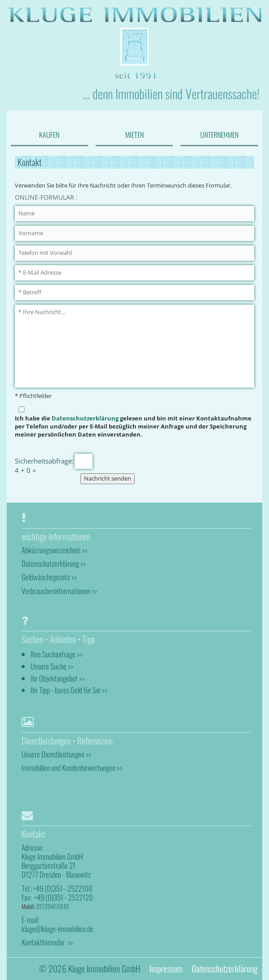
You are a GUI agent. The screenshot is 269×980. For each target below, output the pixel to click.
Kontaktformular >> (47, 942)
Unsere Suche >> (52, 666)
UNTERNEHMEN (219, 135)
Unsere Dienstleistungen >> (56, 754)
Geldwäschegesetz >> (49, 577)
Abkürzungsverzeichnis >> (54, 550)
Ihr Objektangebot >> (57, 678)
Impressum (166, 969)
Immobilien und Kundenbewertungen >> (72, 768)
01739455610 (53, 906)
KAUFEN (49, 135)
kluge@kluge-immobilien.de (57, 929)
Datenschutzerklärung (85, 418)
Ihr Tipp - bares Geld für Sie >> (69, 690)
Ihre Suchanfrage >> (56, 654)
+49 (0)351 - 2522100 (63, 888)
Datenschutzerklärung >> (54, 563)
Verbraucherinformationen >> (59, 591)
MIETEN (134, 135)
